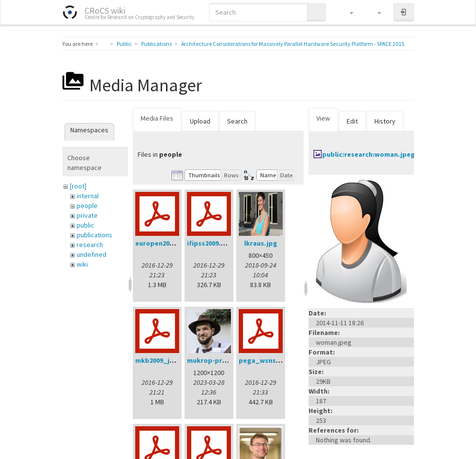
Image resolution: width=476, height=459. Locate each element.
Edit (352, 121)
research (90, 245)
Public (124, 44)
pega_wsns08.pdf (268, 360)
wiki (82, 264)
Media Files (157, 118)
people (87, 206)
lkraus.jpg (261, 243)
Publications (156, 44)
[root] (78, 186)
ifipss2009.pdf (210, 243)
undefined (92, 254)
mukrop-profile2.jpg (220, 360)
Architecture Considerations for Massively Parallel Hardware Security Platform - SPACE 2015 (293, 44)
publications (94, 235)
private (87, 215)
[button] (347, 12)
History (385, 121)
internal (88, 196)
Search (237, 121)
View (323, 118)
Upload (200, 121)
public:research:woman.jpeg (369, 154)
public (85, 225)
